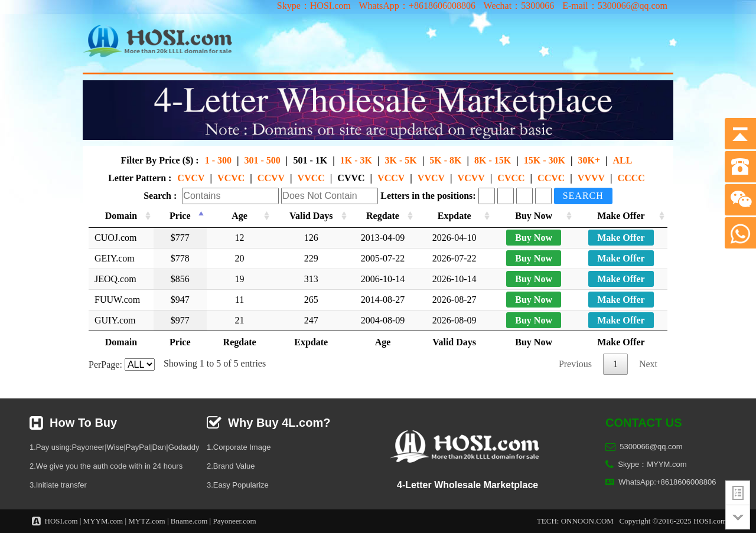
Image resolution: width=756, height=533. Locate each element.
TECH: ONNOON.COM (575, 521)
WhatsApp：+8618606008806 (417, 6)
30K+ (589, 160)
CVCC (511, 178)
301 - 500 (263, 160)
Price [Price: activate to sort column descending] (180, 216)
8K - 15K (493, 160)
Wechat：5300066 (519, 6)
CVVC (351, 178)
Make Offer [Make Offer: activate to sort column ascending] (621, 216)
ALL (623, 160)
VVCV (431, 178)
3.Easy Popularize (238, 485)
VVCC (311, 178)
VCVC (231, 178)
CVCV (191, 178)
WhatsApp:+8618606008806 (667, 482)
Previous (575, 364)
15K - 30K (545, 160)
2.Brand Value (231, 466)
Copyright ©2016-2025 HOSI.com (673, 521)
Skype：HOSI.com (314, 6)
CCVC (551, 178)
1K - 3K (356, 160)
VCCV (391, 178)
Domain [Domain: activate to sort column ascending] (121, 216)
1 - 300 (218, 160)
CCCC (631, 178)
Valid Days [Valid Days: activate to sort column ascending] (310, 216)
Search (583, 196)
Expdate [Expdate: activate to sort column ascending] (456, 216)
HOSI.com (61, 521)
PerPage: (122, 364)
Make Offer (621, 238)
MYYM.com (103, 521)
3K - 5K (400, 160)
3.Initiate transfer (58, 485)
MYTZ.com (146, 521)
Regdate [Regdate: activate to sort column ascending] (383, 216)
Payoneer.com (234, 521)
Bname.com (189, 521)
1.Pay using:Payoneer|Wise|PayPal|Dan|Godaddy (114, 447)
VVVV (591, 178)
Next (648, 364)
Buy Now (535, 238)
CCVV (271, 178)
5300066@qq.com (651, 447)
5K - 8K (445, 160)
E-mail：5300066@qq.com (615, 6)
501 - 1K (310, 160)
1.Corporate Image (239, 447)
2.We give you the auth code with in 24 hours (106, 466)
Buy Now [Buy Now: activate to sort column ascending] (535, 216)
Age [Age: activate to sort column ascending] (238, 216)
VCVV (471, 178)
